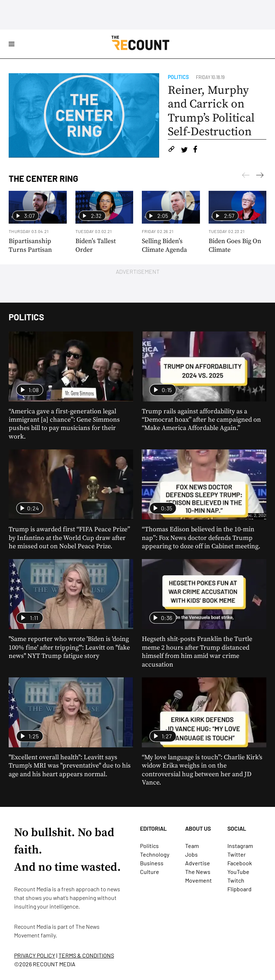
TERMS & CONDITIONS (86, 955)
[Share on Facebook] (195, 150)
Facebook (240, 863)
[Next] (246, 176)
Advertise (198, 863)
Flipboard (239, 889)
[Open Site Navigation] (12, 44)
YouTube (238, 872)
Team (192, 846)
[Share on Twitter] (184, 150)
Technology (155, 854)
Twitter (237, 854)
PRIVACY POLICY (35, 955)
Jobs (191, 854)
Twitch (236, 880)
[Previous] (260, 176)
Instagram (240, 846)
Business (152, 863)
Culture (150, 872)
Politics (178, 77)
